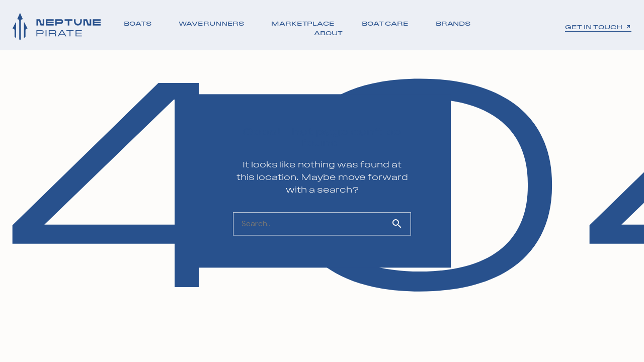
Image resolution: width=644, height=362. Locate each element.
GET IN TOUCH (598, 27)
